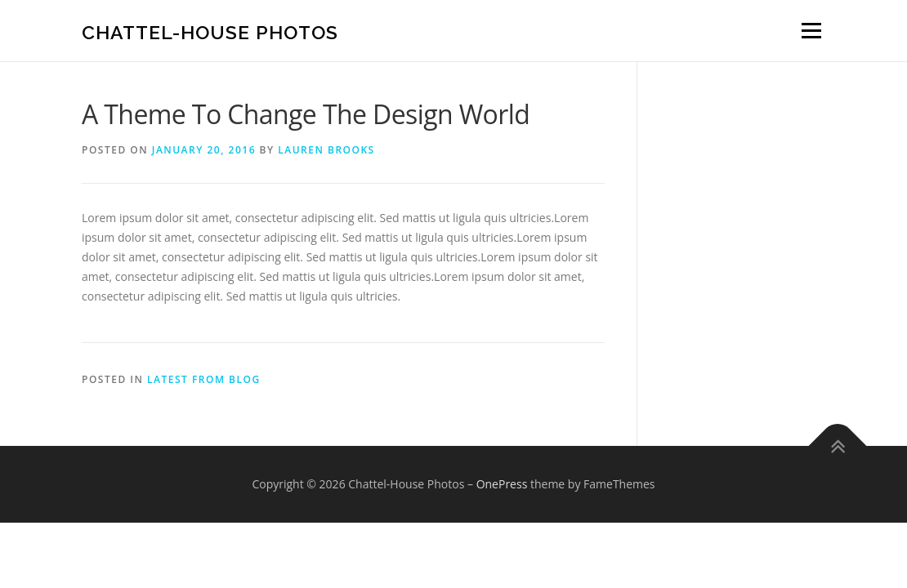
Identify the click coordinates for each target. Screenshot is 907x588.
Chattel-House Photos (210, 32)
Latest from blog (204, 379)
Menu (811, 31)
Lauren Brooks (326, 150)
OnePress (502, 484)
